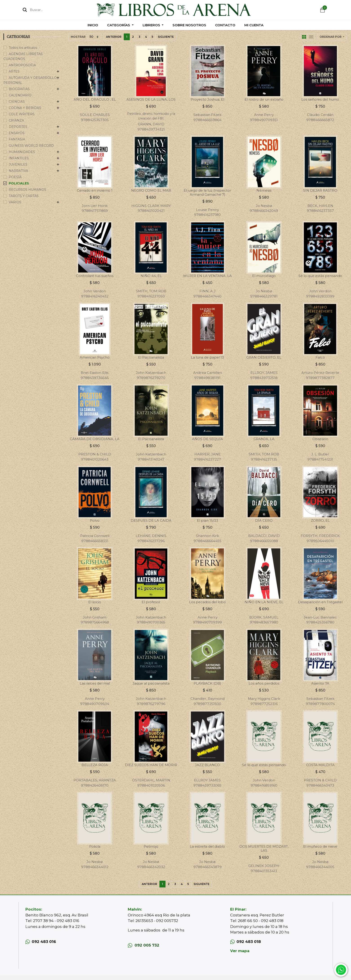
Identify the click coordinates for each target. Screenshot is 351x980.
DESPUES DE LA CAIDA (151, 520)
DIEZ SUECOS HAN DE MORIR (151, 765)
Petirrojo (151, 846)
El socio (95, 602)
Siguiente (166, 37)
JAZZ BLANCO (207, 765)
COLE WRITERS (22, 114)
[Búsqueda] (25, 10)
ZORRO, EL (320, 520)
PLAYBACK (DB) (207, 683)
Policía (95, 846)
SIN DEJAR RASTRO (320, 190)
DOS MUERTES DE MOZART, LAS (264, 848)
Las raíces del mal (95, 683)
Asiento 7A (320, 683)
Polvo (95, 520)
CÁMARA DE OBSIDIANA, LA (95, 439)
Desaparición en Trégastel (320, 602)
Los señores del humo (320, 99)
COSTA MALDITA (320, 765)
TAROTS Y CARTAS (24, 196)
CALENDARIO (20, 95)
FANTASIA (17, 139)
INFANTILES (19, 158)
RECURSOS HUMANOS (28, 190)
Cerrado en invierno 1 (95, 190)
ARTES (14, 71)
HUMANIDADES (22, 152)
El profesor (151, 602)
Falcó (320, 357)
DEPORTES (18, 127)
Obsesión (320, 439)
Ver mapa (240, 951)
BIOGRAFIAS (19, 89)
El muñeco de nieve (320, 846)
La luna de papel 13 (207, 357)
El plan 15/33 (208, 520)
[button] (332, 37)
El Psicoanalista (151, 357)
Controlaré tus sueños (95, 276)
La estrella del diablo (207, 846)
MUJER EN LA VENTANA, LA (208, 276)
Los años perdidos (264, 683)
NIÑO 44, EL (151, 276)
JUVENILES (18, 164)
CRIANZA (16, 120)
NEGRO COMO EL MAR (151, 190)
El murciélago (264, 276)
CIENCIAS (17, 102)
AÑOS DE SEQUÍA (208, 439)
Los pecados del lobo (207, 602)
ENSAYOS (17, 133)
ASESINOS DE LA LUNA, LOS (151, 99)
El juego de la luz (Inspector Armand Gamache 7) (207, 192)
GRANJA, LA (264, 439)
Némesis (264, 190)
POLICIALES (19, 183)
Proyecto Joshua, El (207, 99)
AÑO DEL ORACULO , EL (95, 99)
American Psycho (95, 357)
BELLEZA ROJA (95, 765)
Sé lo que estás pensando (320, 276)
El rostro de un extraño (264, 99)
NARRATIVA (18, 171)
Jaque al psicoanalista (151, 683)
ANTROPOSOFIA (22, 65)
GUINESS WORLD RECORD (31, 146)
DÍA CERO (264, 520)
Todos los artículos (23, 48)
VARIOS (15, 202)
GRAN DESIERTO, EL (264, 357)
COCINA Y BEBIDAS (25, 108)
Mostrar (78, 37)
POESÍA (15, 177)
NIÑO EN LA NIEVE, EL (264, 602)
